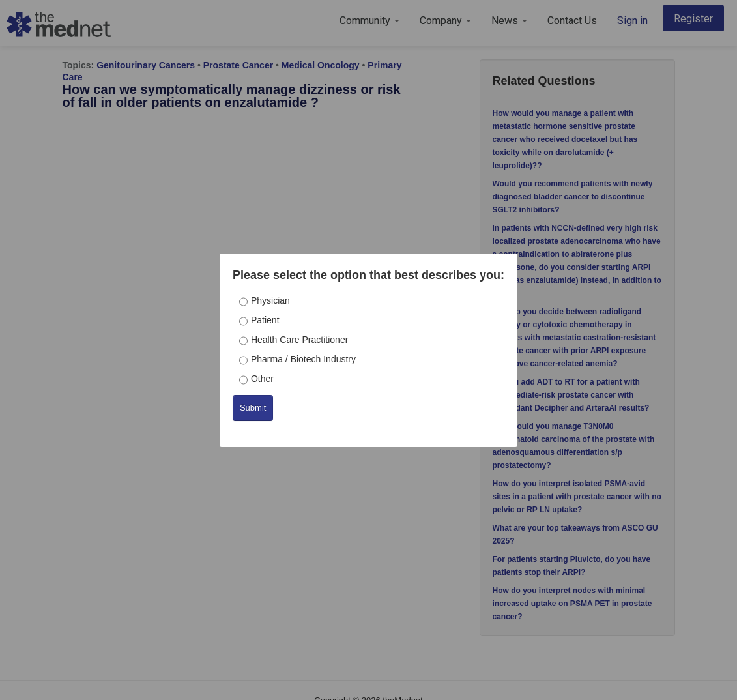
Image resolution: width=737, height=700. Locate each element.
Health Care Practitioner (299, 340)
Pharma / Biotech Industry (303, 359)
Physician (270, 300)
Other (262, 379)
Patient (265, 320)
